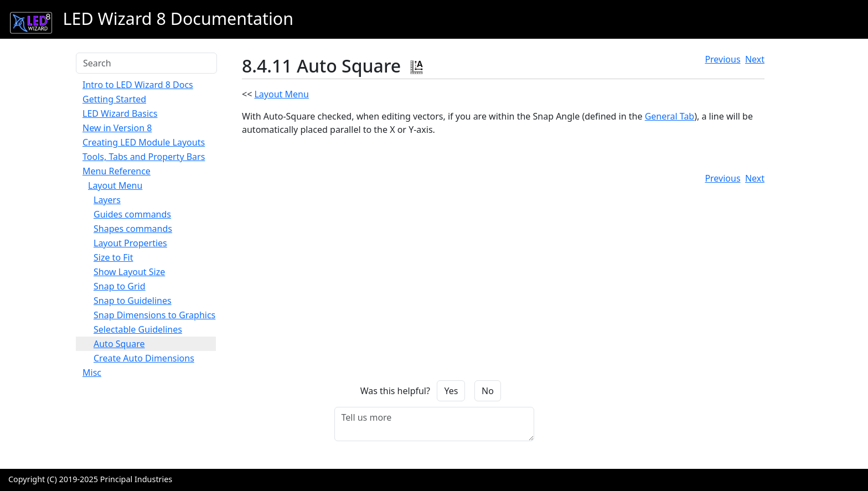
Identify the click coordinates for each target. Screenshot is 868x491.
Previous (722, 59)
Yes (451, 391)
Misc (92, 373)
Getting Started (114, 99)
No (488, 391)
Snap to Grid (120, 286)
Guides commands (132, 214)
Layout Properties (130, 243)
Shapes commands (133, 229)
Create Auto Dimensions (144, 358)
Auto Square (119, 344)
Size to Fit (113, 257)
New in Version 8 (117, 128)
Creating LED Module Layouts (144, 142)
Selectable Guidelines (138, 329)
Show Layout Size (129, 272)
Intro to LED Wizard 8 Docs (138, 85)
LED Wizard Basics (120, 113)
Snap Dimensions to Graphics (154, 315)
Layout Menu (115, 185)
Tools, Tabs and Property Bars (144, 157)
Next (755, 59)
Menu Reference (117, 171)
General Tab (670, 116)
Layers (107, 200)
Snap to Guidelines (133, 301)
